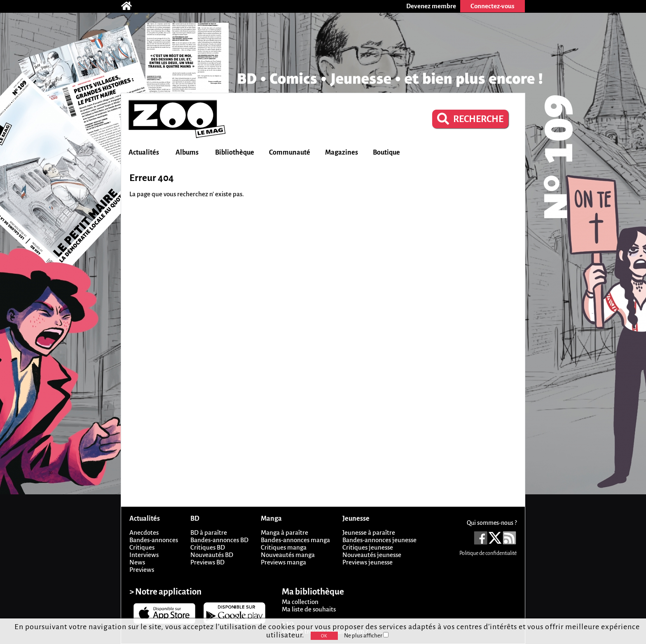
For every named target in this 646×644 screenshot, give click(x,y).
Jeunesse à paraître (369, 532)
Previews (142, 570)
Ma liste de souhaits (309, 609)
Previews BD (207, 562)
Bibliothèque (235, 153)
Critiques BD (208, 547)
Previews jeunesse (367, 562)
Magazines (342, 153)
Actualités (144, 153)
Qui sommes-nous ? (492, 523)
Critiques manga (284, 547)
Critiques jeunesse (368, 547)
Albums (187, 153)
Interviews (144, 555)
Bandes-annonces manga (295, 540)
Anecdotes (144, 532)
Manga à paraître (284, 532)
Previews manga (283, 562)
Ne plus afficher (366, 636)
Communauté (290, 153)
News (137, 562)
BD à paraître (209, 532)
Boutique (386, 153)
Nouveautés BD (212, 555)
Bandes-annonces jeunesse (379, 540)
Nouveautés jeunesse (372, 555)
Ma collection (300, 602)
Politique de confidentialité (488, 553)
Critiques (142, 547)
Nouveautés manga (288, 555)
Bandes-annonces (154, 540)
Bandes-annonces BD (219, 540)
